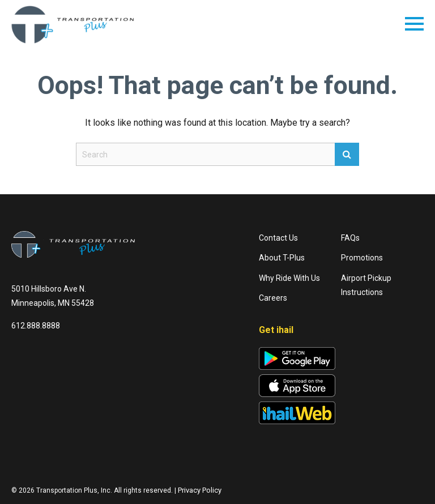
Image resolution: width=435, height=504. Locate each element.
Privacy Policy (200, 490)
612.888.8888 (36, 326)
